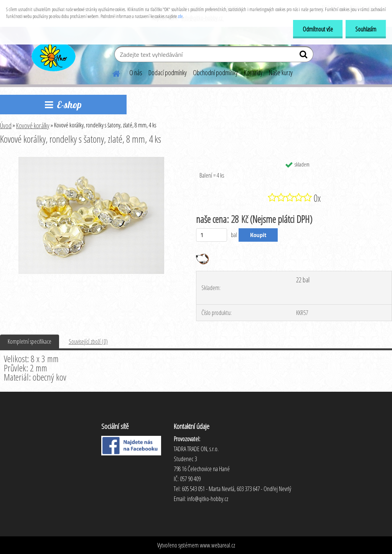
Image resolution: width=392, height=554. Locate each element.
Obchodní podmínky (215, 73)
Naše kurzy (281, 73)
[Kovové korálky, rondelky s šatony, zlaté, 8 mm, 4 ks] (91, 160)
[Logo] (53, 55)
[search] (304, 56)
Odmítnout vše (318, 29)
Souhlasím (366, 29)
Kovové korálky (33, 125)
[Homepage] (112, 73)
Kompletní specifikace (30, 341)
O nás (136, 73)
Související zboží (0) (88, 341)
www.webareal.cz (217, 545)
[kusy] (212, 235)
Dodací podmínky (168, 73)
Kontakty (253, 73)
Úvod (6, 125)
